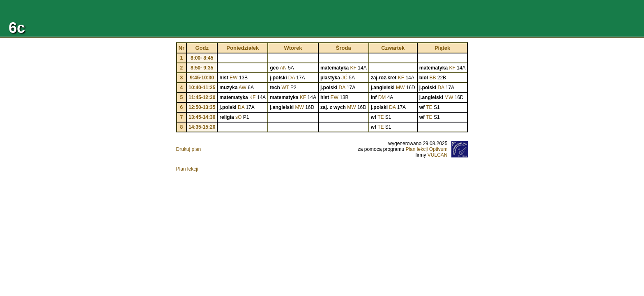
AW (243, 88)
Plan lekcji (187, 169)
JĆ (344, 78)
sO (238, 117)
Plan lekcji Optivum (426, 149)
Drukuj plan (189, 149)
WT (285, 88)
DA (292, 78)
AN (283, 68)
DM (382, 97)
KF (353, 68)
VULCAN (438, 155)
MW (400, 88)
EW (233, 78)
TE (429, 107)
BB (432, 78)
